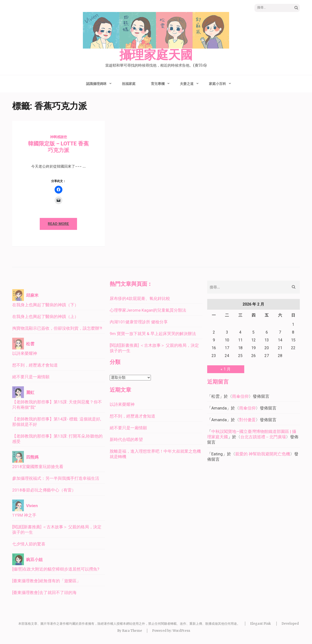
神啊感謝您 (58, 137)
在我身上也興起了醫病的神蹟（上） (45, 317)
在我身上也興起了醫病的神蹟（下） (45, 305)
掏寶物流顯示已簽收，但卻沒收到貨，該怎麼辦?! (57, 328)
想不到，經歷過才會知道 (35, 365)
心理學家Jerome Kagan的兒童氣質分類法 (148, 310)
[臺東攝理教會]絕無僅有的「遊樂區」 (46, 581)
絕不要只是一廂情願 (31, 377)
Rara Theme (132, 631)
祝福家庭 (129, 84)
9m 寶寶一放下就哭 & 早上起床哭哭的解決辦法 (153, 334)
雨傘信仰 (240, 396)
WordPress (181, 631)
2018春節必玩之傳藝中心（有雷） (44, 490)
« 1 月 (226, 369)
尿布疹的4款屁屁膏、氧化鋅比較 (140, 298)
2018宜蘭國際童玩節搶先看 (38, 467)
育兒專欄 (158, 84)
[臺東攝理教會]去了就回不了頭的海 (44, 593)
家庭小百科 (217, 84)
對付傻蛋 (247, 420)
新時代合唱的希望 (126, 440)
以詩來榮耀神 (25, 353)
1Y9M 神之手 (24, 515)
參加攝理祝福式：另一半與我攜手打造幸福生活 (56, 478)
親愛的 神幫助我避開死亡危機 (263, 454)
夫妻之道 (187, 84)
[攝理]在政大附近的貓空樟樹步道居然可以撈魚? (56, 569)
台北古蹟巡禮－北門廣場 (263, 437)
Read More (58, 224)
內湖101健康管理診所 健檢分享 (139, 322)
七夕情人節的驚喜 (29, 544)
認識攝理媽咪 (96, 84)
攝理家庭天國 (156, 55)
